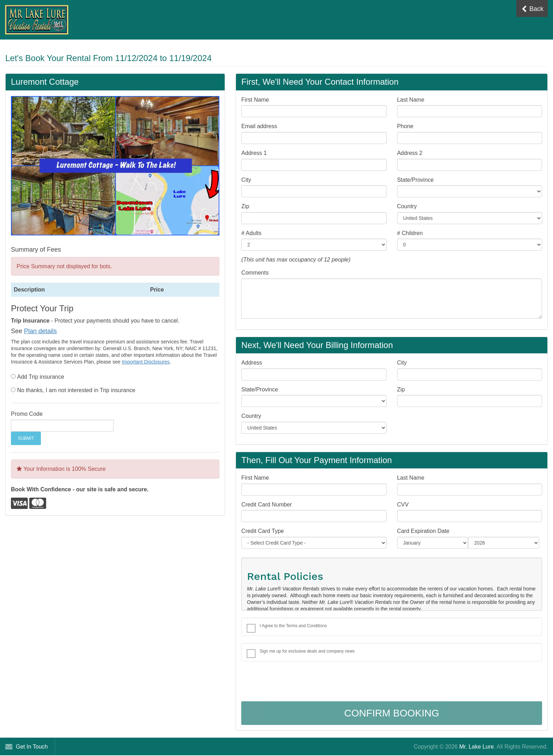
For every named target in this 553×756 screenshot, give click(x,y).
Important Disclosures (145, 362)
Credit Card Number (266, 505)
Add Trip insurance (40, 377)
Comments (255, 273)
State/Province (415, 180)
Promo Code (27, 414)
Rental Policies (285, 576)
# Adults (251, 233)
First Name (255, 100)
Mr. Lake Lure (476, 747)
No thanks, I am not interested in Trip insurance (76, 390)
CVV (403, 505)
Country (407, 206)
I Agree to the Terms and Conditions (293, 626)
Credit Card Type (263, 531)
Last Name (411, 100)
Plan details (40, 331)
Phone (405, 126)
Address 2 (410, 153)
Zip (245, 206)
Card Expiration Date (423, 531)
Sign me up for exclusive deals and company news (307, 651)
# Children (410, 233)
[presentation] (295, 682)
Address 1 (254, 153)
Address (252, 363)
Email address (259, 126)
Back (533, 9)
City (246, 180)
